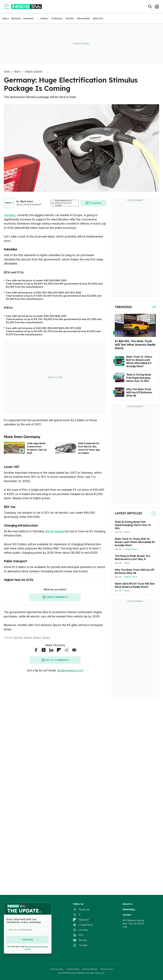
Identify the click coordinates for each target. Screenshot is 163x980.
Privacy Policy (34, 947)
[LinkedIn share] (51, 650)
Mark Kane (27, 201)
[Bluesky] (80, 940)
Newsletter (84, 18)
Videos (44, 18)
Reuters (28, 637)
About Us (127, 904)
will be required (55, 531)
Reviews (16, 18)
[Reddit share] (67, 650)
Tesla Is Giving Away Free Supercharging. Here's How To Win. (133, 525)
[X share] (44, 650)
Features (29, 18)
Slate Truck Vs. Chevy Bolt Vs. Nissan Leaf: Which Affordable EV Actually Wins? (135, 542)
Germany (10, 215)
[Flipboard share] (59, 650)
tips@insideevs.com (70, 670)
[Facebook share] (36, 650)
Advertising (129, 909)
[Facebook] (81, 910)
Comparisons (131, 549)
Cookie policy (73, 969)
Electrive (18, 637)
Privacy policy (57, 969)
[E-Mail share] (74, 650)
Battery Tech (131, 577)
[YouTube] (81, 930)
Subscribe (28, 940)
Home (7, 71)
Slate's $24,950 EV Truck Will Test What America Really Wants (135, 585)
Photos (70, 18)
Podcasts (57, 18)
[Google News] (83, 925)
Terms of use (106, 969)
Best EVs (98, 18)
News (6, 18)
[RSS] (78, 935)
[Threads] (80, 945)
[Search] (150, 7)
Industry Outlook (34, 71)
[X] (77, 915)
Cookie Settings (90, 969)
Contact (127, 915)
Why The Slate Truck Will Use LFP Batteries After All (135, 571)
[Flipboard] (81, 920)
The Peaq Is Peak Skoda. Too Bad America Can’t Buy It (133, 557)
